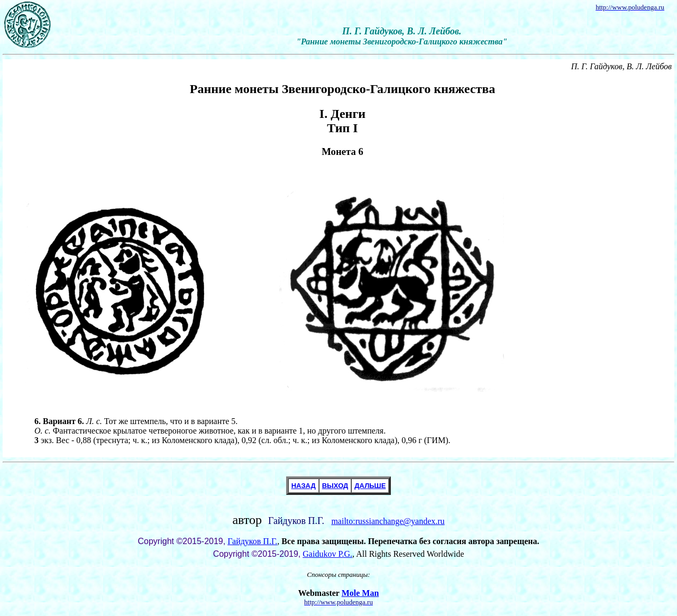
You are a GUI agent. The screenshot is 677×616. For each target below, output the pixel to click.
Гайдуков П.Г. (252, 541)
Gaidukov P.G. (327, 554)
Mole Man (360, 593)
